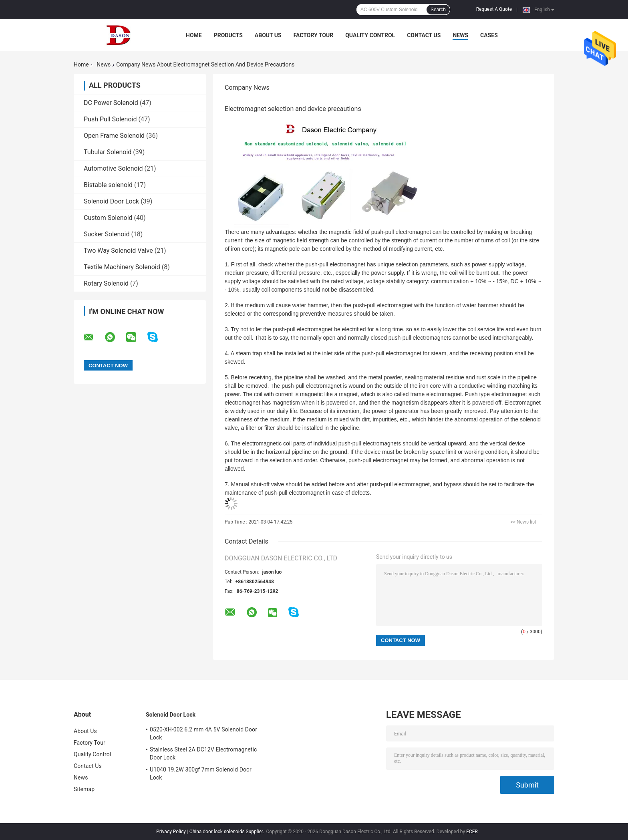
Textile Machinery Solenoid (122, 267)
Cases (489, 35)
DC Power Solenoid (111, 103)
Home (194, 35)
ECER (472, 832)
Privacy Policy (171, 832)
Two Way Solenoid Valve (118, 251)
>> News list (523, 522)
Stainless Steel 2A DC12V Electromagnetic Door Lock (203, 753)
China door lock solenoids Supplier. (227, 832)
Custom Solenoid (108, 218)
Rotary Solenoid (106, 283)
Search (438, 10)
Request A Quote (494, 9)
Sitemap (84, 789)
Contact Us (424, 35)
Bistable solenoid (108, 185)
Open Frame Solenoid (114, 136)
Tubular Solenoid (108, 152)
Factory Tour (314, 35)
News (460, 35)
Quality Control (370, 35)
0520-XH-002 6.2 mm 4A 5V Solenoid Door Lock (203, 733)
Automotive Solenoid (113, 168)
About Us (268, 35)
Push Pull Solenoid (110, 119)
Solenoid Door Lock (111, 201)
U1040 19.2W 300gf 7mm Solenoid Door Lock (201, 774)
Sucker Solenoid (107, 234)
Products (228, 35)
